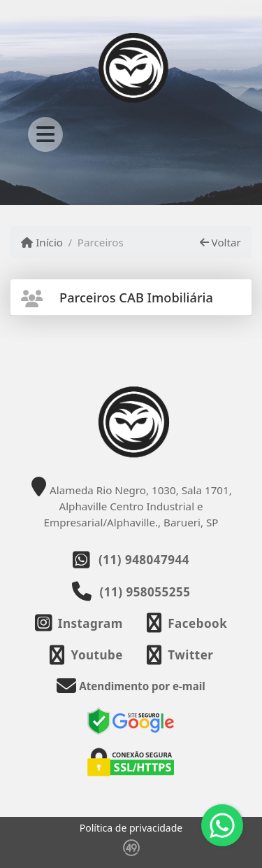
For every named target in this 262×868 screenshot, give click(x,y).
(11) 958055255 (145, 592)
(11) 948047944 (144, 560)
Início (42, 242)
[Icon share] (79, 623)
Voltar (220, 242)
